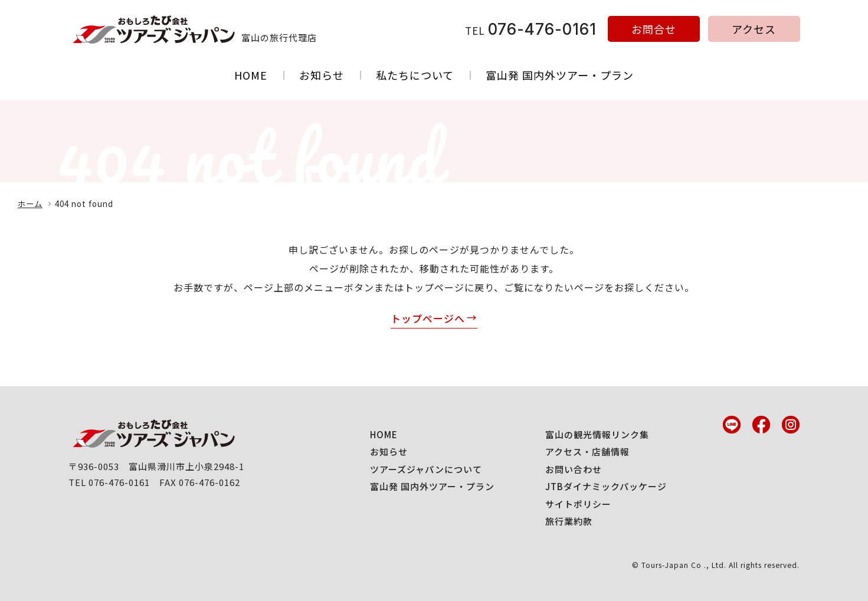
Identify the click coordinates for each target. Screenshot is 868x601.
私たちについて (415, 75)
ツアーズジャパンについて (426, 469)
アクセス (754, 29)
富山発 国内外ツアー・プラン (560, 75)
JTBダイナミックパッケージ (606, 486)
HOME (251, 75)
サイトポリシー (578, 504)
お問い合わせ (574, 469)
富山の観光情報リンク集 (597, 434)
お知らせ (322, 75)
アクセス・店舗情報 (587, 451)
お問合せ (654, 29)
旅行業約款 (569, 521)
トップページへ (428, 318)
